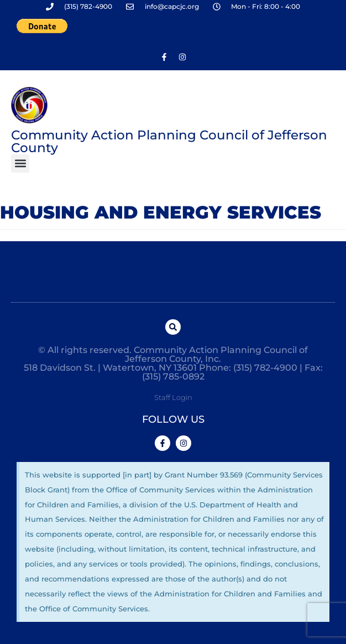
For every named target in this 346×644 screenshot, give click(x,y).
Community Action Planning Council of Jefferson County (169, 141)
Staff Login (173, 397)
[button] (20, 163)
